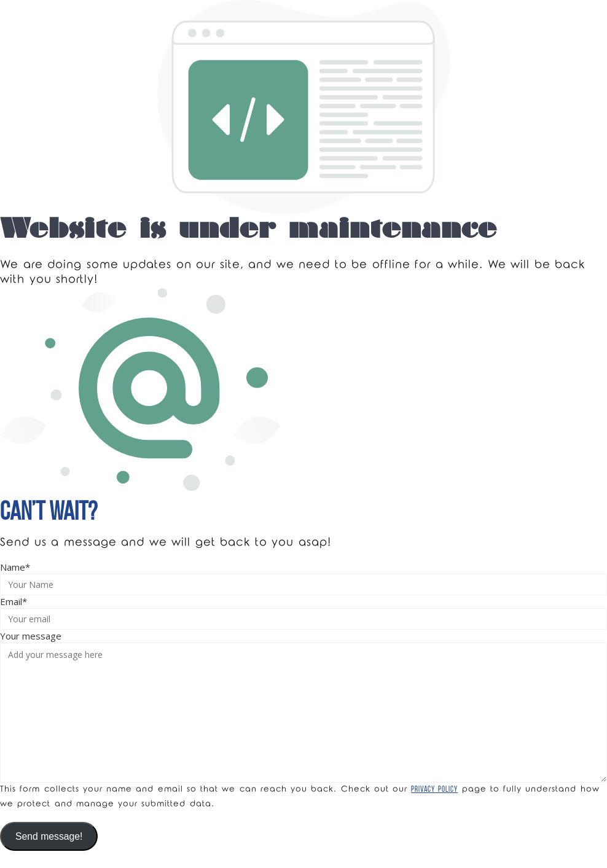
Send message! (49, 836)
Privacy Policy (434, 790)
